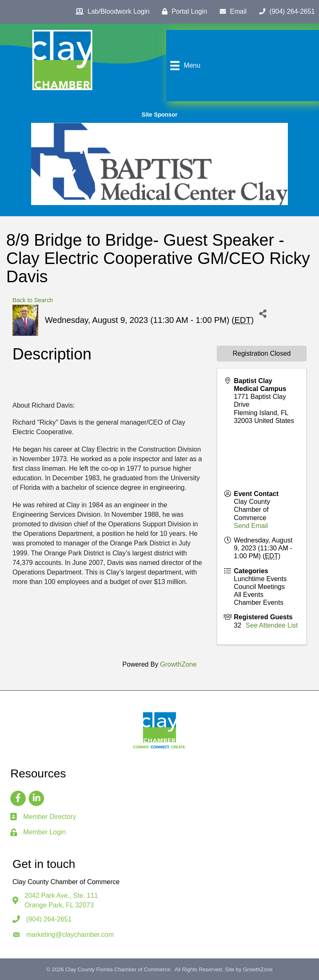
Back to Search (33, 300)
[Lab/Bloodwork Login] (110, 12)
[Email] (231, 12)
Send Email (251, 526)
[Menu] (184, 66)
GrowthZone (178, 664)
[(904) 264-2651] (285, 12)
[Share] (263, 314)
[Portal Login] (182, 12)
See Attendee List (272, 625)
